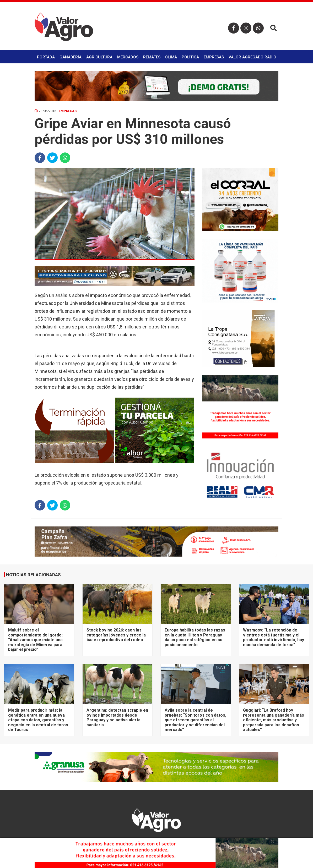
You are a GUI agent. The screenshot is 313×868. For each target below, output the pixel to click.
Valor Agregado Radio (252, 57)
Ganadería (71, 57)
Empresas (214, 57)
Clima (171, 57)
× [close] (273, 841)
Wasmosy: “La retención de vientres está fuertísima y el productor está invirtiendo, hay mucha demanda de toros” (274, 637)
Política (190, 57)
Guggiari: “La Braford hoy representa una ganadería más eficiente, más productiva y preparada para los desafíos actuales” (274, 720)
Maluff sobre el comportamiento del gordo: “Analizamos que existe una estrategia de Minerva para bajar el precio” (35, 640)
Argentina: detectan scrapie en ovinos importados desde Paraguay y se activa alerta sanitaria (117, 717)
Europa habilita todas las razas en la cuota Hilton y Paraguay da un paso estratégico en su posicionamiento (195, 637)
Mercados (128, 57)
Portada (46, 57)
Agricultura (99, 57)
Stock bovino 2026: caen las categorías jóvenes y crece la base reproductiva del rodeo (116, 635)
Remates (152, 57)
